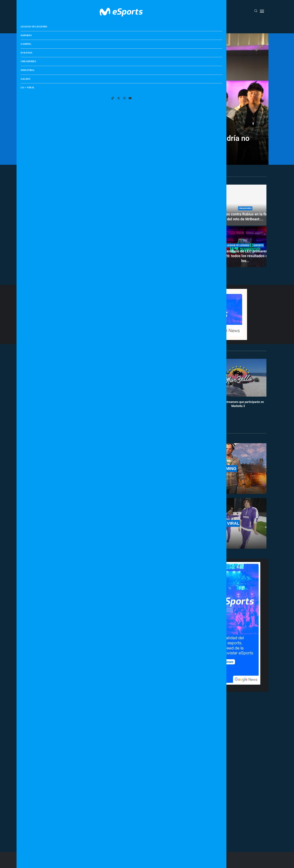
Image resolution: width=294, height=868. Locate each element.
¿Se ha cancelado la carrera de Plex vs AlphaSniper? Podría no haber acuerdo (147, 142)
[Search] (256, 11)
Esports (107, 25)
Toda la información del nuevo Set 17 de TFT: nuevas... (90, 260)
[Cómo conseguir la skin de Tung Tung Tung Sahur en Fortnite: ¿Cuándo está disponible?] (183, 205)
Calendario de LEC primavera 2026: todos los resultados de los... (245, 256)
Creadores (162, 25)
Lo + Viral (219, 25)
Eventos (142, 25)
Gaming (124, 25)
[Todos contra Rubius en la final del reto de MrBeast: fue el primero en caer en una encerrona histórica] (245, 205)
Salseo (201, 25)
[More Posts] (108, 830)
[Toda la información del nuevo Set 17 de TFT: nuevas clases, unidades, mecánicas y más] (90, 226)
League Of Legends (81, 25)
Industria (183, 25)
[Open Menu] (262, 11)
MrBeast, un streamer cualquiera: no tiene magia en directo (183, 256)
